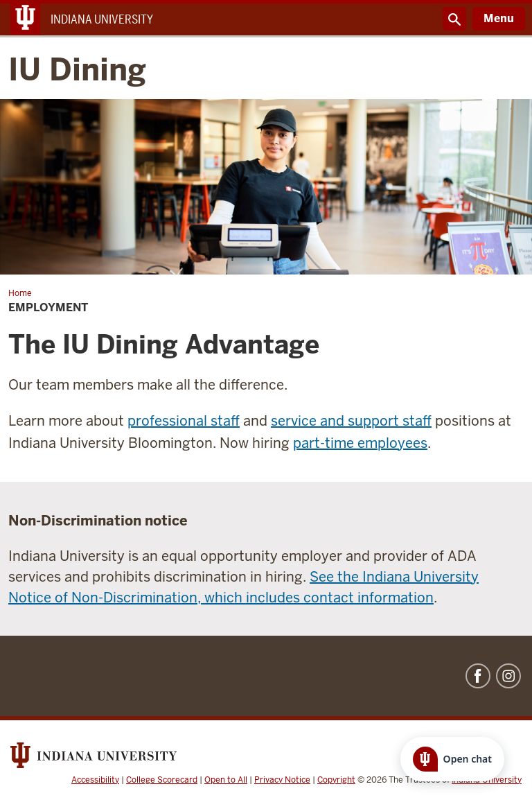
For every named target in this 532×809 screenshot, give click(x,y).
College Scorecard (162, 780)
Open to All (226, 780)
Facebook (478, 676)
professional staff (184, 421)
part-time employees (360, 443)
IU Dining (77, 70)
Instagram (508, 676)
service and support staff (351, 421)
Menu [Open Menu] (499, 18)
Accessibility (95, 780)
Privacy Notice (282, 780)
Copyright (336, 780)
